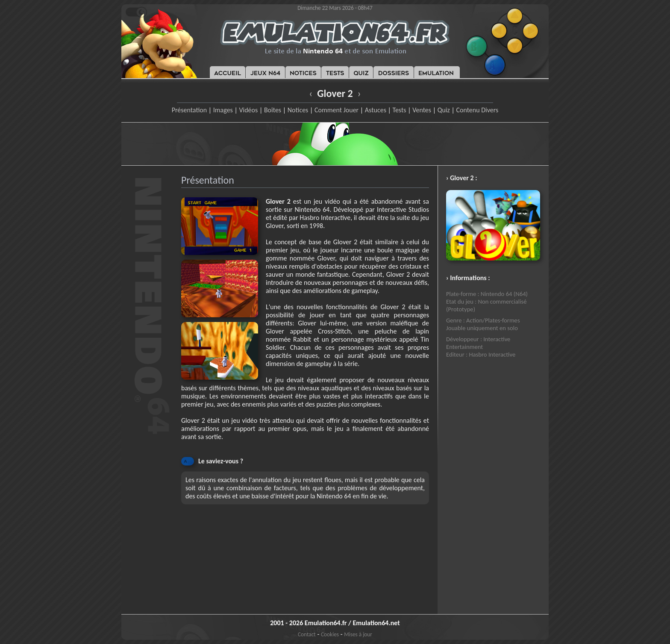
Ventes (422, 110)
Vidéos (248, 110)
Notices (298, 110)
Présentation (190, 110)
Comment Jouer (336, 110)
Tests (400, 110)
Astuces (376, 110)
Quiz (444, 110)
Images (223, 110)
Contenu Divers (477, 110)
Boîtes (273, 110)
